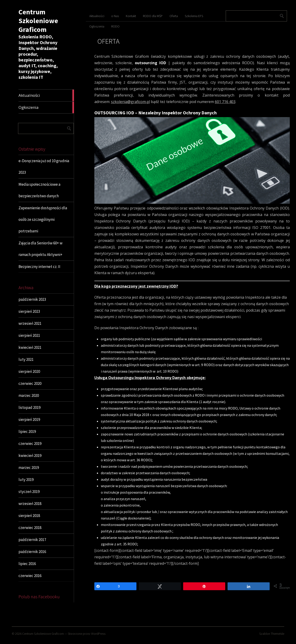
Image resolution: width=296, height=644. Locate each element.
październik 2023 (32, 299)
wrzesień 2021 (30, 323)
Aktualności (97, 16)
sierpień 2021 (29, 335)
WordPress (98, 634)
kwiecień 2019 (30, 456)
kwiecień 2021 (30, 347)
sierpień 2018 (29, 516)
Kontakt (131, 16)
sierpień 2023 (29, 311)
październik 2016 (32, 552)
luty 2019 (26, 480)
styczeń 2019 (29, 492)
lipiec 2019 (27, 431)
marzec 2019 (29, 468)
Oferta (174, 16)
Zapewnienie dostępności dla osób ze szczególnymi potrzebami (43, 219)
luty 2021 (26, 359)
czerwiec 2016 (30, 576)
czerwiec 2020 (30, 383)
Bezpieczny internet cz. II (39, 267)
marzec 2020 (29, 395)
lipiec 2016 (27, 564)
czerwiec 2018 (30, 528)
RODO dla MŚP (153, 16)
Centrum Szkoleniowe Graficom (38, 21)
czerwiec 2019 (30, 444)
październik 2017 (32, 540)
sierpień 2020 (29, 371)
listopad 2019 (29, 407)
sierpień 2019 (29, 419)
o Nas (115, 16)
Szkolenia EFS (194, 16)
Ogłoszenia (97, 26)
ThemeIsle (277, 634)
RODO (115, 26)
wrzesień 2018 (30, 504)
